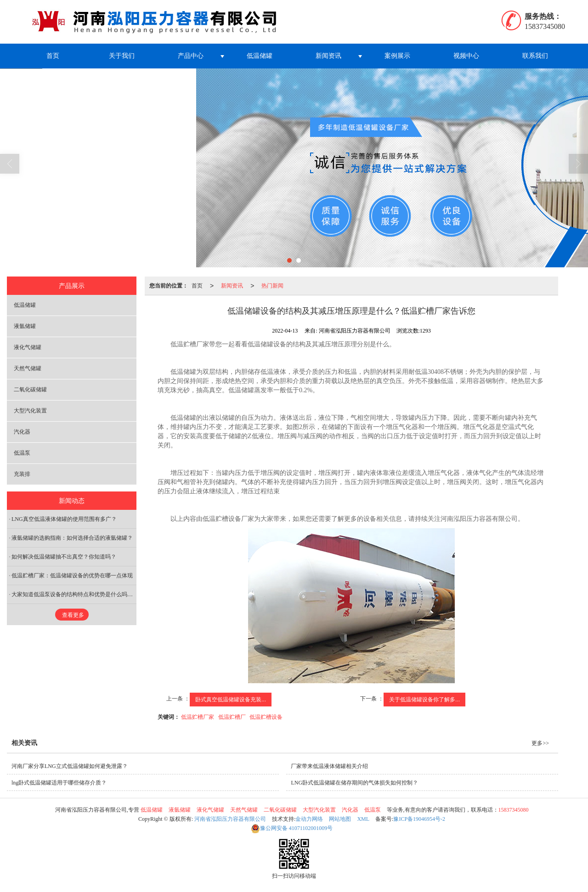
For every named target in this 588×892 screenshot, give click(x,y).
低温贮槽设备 (266, 717)
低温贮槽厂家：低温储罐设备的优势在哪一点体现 (72, 576)
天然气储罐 (28, 368)
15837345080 (514, 810)
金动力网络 (309, 819)
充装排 (22, 474)
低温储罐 (260, 56)
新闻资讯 (328, 56)
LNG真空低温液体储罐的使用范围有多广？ (64, 519)
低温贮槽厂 (232, 717)
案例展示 (397, 56)
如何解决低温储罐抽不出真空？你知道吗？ (64, 557)
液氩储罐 (25, 326)
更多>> (540, 743)
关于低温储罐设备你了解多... (424, 700)
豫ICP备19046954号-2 (419, 819)
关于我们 (122, 56)
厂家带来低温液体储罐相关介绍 (329, 766)
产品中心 (191, 56)
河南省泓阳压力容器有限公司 (230, 819)
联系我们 (535, 56)
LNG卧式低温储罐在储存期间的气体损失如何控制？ (354, 783)
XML (363, 819)
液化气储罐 (28, 347)
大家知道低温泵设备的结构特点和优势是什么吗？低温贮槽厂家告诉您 (74, 594)
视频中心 (466, 56)
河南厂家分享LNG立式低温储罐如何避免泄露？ (70, 766)
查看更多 (73, 615)
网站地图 (340, 819)
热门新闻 (272, 286)
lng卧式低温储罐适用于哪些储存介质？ (59, 783)
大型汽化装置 (30, 411)
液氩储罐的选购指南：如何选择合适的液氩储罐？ (72, 538)
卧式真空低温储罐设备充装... (231, 700)
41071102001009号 (292, 828)
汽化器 (22, 432)
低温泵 (22, 453)
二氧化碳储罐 (30, 390)
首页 (53, 56)
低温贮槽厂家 (198, 717)
